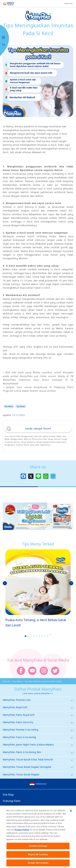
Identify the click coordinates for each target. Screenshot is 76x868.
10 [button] (51, 634)
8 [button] (45, 636)
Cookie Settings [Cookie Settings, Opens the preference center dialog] (38, 848)
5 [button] (37, 636)
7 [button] (42, 636)
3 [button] (31, 636)
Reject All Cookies (38, 856)
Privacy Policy (22, 832)
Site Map (8, 795)
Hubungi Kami (12, 801)
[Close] (71, 813)
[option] (38, 589)
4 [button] (34, 636)
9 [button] (48, 636)
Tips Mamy (9, 406)
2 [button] (28, 636)
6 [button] (39, 636)
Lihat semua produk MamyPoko (37, 693)
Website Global (12, 807)
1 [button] (26, 636)
